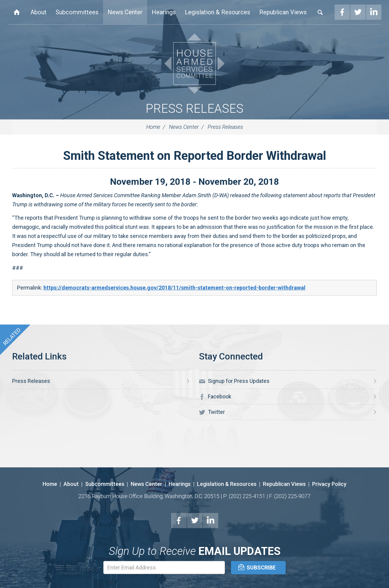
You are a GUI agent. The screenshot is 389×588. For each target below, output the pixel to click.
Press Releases (194, 109)
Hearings (164, 12)
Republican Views (283, 12)
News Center (125, 12)
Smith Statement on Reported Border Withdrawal (195, 156)
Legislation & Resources (217, 12)
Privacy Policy (329, 484)
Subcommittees (77, 12)
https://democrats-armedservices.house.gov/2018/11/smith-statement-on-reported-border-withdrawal (174, 288)
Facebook (342, 12)
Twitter (358, 12)
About (38, 12)
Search (320, 12)
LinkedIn (374, 12)
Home (17, 12)
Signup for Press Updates (234, 381)
